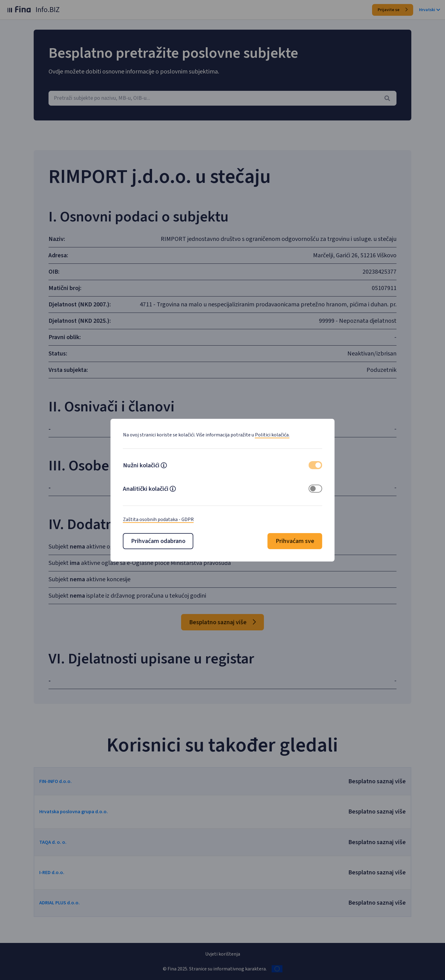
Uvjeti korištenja (223, 954)
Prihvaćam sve (295, 541)
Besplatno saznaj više (222, 631)
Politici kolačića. (272, 435)
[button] (164, 466)
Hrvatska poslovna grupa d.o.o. (89, 820)
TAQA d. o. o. (68, 851)
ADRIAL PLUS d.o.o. (75, 911)
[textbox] (222, 98)
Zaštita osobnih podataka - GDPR (158, 519)
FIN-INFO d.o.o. (71, 790)
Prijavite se (393, 10)
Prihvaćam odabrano (158, 541)
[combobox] (222, 98)
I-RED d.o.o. (67, 881)
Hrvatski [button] (430, 10)
